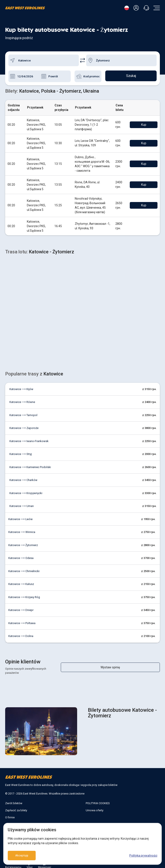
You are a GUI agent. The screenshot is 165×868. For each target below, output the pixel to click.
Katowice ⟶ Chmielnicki (24, 567)
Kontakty (11, 816)
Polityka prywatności (143, 856)
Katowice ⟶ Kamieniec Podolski (30, 463)
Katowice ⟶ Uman (22, 501)
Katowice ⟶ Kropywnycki (26, 489)
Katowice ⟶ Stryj (21, 449)
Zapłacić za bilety (16, 802)
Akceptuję (22, 856)
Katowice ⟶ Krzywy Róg (24, 593)
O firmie (10, 809)
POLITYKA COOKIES (98, 795)
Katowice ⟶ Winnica (22, 527)
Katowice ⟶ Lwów (21, 515)
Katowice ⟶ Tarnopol (23, 411)
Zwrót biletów (14, 795)
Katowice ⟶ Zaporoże (24, 423)
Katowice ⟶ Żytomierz (23, 541)
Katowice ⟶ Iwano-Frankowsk (29, 437)
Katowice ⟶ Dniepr (21, 605)
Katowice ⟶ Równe (22, 397)
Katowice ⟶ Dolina (21, 631)
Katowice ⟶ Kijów (21, 385)
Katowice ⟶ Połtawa (22, 619)
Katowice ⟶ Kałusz (21, 579)
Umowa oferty (95, 802)
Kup (147, 125)
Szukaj (131, 76)
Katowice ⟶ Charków (23, 475)
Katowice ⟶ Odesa (21, 553)
